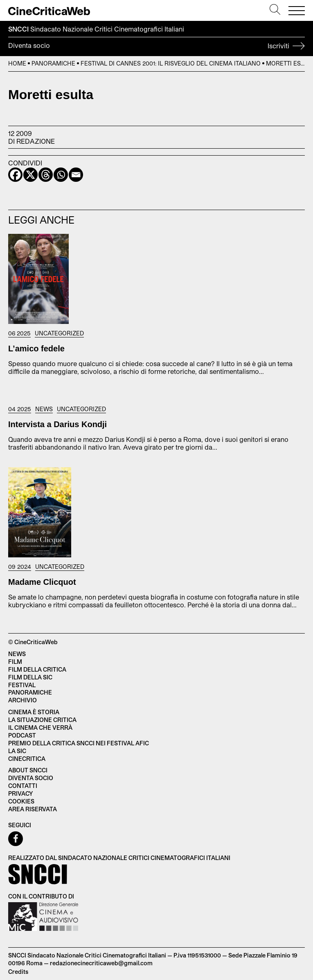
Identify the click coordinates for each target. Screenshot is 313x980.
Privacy (20, 793)
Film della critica (37, 669)
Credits (18, 972)
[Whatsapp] (61, 175)
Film (15, 662)
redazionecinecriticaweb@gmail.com (101, 963)
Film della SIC (30, 677)
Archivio (23, 700)
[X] (30, 175)
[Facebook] (15, 175)
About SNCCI (28, 770)
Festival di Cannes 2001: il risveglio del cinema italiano (171, 63)
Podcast (22, 735)
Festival (22, 685)
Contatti (23, 786)
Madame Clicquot (42, 582)
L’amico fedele (36, 349)
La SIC (17, 751)
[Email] (76, 175)
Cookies (21, 801)
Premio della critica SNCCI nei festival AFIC (79, 743)
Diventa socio (156, 47)
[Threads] (46, 175)
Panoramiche (53, 63)
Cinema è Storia (34, 712)
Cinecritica (27, 759)
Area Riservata (33, 809)
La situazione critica (42, 720)
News (44, 409)
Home (17, 63)
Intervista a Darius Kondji (57, 424)
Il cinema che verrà (40, 728)
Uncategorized (59, 333)
